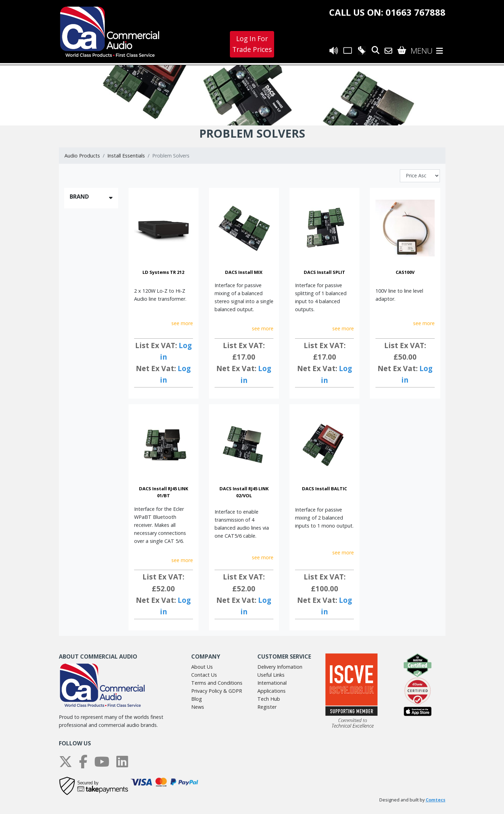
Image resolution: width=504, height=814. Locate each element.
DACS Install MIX (244, 272)
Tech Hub (269, 699)
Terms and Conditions (217, 683)
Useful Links (271, 675)
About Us (202, 667)
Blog (197, 699)
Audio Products (82, 156)
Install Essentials (126, 156)
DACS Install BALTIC (324, 489)
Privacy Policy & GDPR (217, 691)
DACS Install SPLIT (324, 272)
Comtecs (436, 800)
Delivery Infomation (280, 667)
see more (182, 323)
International (272, 683)
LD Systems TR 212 (163, 272)
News (198, 707)
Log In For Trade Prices (252, 44)
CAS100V (405, 272)
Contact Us (204, 675)
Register (267, 707)
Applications (272, 691)
